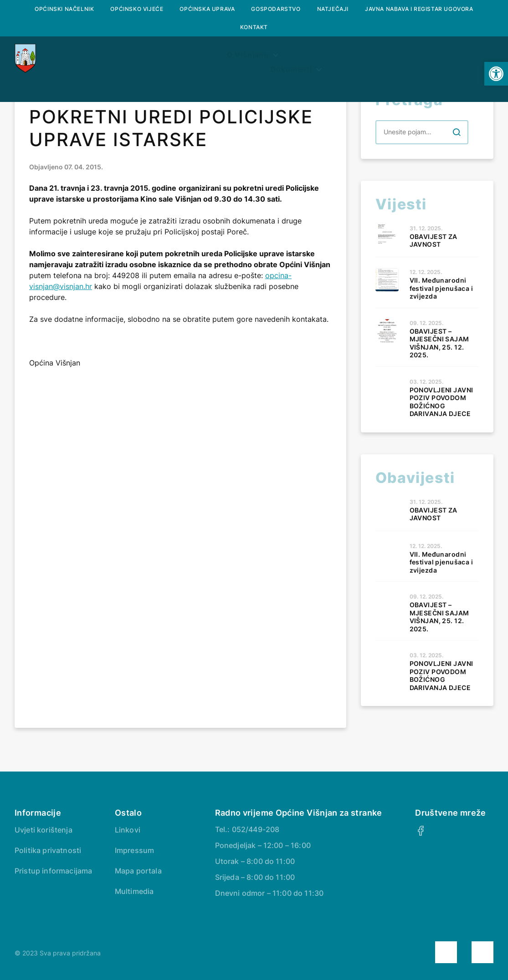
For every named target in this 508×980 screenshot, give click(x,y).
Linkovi (128, 830)
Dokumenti (411, 80)
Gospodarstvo (276, 9)
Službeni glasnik (243, 80)
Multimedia (134, 891)
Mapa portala (138, 871)
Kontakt (254, 27)
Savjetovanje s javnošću (254, 102)
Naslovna (86, 80)
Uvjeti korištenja (44, 830)
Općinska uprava (207, 9)
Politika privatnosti (48, 850)
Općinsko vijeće (137, 9)
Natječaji (333, 9)
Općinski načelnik (64, 9)
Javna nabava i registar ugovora (419, 9)
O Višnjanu (153, 80)
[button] (496, 74)
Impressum (134, 850)
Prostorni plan (333, 80)
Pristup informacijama (53, 871)
